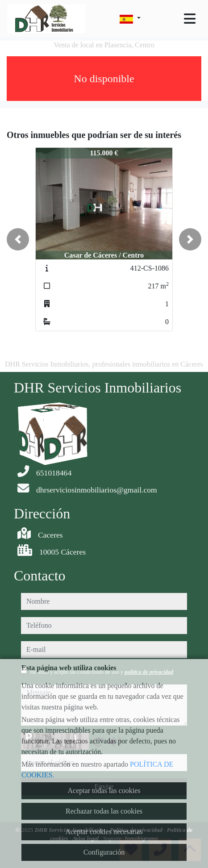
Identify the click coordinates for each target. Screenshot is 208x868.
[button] (18, 239)
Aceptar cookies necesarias (104, 832)
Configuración (104, 852)
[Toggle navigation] (190, 19)
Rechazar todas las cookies (104, 811)
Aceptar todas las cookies (104, 791)
